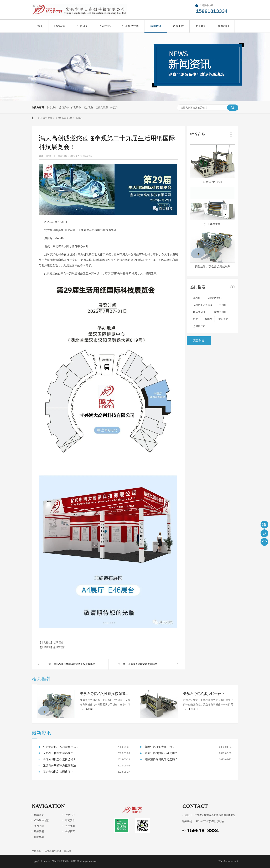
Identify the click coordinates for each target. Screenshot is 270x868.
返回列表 (199, 341)
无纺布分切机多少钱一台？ (204, 694)
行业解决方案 (130, 26)
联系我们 (223, 26)
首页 (40, 26)
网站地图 (39, 837)
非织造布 (223, 319)
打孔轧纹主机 (212, 224)
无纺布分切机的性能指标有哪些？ (105, 694)
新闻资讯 (156, 26)
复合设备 (88, 107)
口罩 (195, 319)
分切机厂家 (199, 326)
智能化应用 (102, 107)
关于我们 (201, 26)
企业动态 (77, 118)
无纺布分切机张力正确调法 (59, 765)
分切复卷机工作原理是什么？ (61, 747)
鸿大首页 (39, 815)
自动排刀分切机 (212, 182)
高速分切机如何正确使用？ (161, 753)
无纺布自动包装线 (203, 305)
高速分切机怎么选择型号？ (59, 759)
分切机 (223, 305)
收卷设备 (60, 26)
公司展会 (59, 642)
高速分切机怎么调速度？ (58, 772)
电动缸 (67, 851)
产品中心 (105, 26)
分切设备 (82, 26)
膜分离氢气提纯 (53, 851)
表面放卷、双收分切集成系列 (212, 266)
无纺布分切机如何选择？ (58, 753)
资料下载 (178, 26)
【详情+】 (90, 709)
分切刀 (114, 107)
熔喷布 (208, 319)
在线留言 (70, 831)
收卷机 (197, 298)
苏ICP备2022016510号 (228, 861)
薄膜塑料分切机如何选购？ (161, 759)
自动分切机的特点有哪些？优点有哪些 (74, 664)
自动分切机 (199, 312)
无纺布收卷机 (214, 298)
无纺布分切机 (219, 312)
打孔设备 (76, 107)
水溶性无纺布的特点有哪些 (143, 664)
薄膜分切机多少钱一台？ (160, 747)
